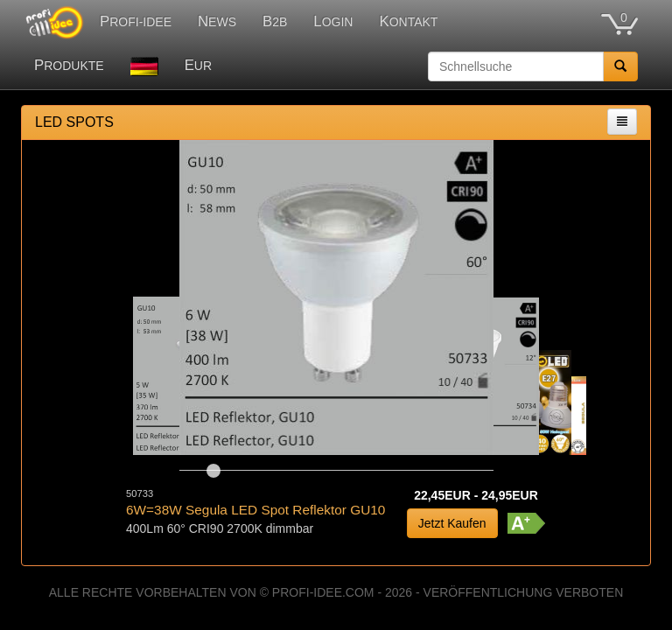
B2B (275, 21)
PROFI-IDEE (136, 21)
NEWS (217, 21)
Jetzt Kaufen (452, 523)
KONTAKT (408, 21)
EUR (198, 65)
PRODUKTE (69, 65)
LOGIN (333, 21)
